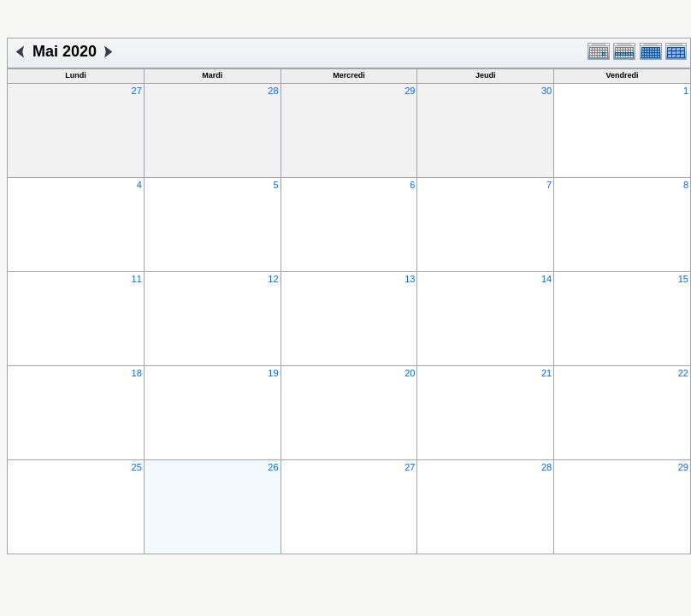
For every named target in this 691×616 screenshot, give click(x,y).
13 (410, 279)
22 (683, 373)
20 (410, 373)
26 (273, 467)
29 (410, 91)
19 (273, 373)
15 (683, 279)
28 (273, 91)
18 (137, 373)
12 (273, 279)
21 (546, 373)
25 (137, 467)
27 (137, 91)
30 (546, 91)
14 (546, 279)
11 (137, 279)
